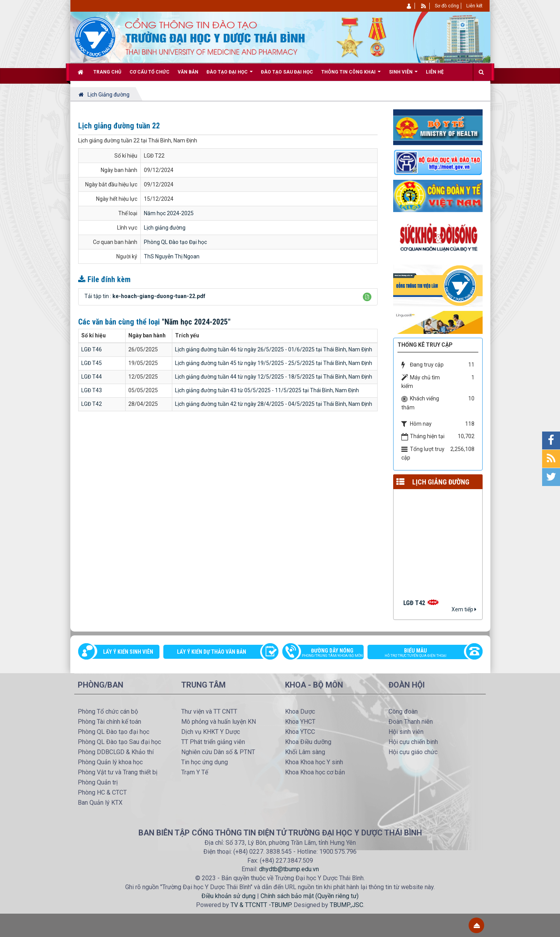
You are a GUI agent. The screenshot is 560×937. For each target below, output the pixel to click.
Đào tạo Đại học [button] (230, 75)
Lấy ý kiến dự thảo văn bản (212, 652)
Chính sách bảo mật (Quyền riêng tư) (310, 896)
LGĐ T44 (92, 377)
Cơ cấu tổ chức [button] (150, 72)
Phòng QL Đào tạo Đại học (175, 242)
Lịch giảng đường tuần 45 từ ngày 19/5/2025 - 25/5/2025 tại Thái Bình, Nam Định (274, 363)
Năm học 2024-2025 (169, 213)
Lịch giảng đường (165, 228)
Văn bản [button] (188, 72)
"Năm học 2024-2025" (196, 322)
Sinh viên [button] (403, 75)
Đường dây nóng (327, 653)
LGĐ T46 (92, 349)
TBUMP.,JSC (346, 905)
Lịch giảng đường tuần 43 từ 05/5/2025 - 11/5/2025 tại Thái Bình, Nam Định (267, 390)
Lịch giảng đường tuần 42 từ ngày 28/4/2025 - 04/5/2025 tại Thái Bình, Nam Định (274, 404)
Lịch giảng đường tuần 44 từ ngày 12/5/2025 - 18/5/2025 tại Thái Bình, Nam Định (274, 377)
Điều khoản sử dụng (228, 896)
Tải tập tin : (145, 296)
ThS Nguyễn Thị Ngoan (172, 256)
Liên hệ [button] (435, 72)
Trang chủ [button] (107, 72)
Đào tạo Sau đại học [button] (287, 72)
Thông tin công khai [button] (351, 75)
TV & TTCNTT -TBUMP (261, 905)
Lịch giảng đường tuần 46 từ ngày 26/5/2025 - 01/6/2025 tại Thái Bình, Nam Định (274, 349)
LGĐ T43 (92, 390)
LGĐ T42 (92, 404)
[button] (367, 297)
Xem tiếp (464, 609)
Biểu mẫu (421, 653)
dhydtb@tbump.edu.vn (289, 869)
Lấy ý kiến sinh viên (128, 652)
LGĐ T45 (92, 363)
